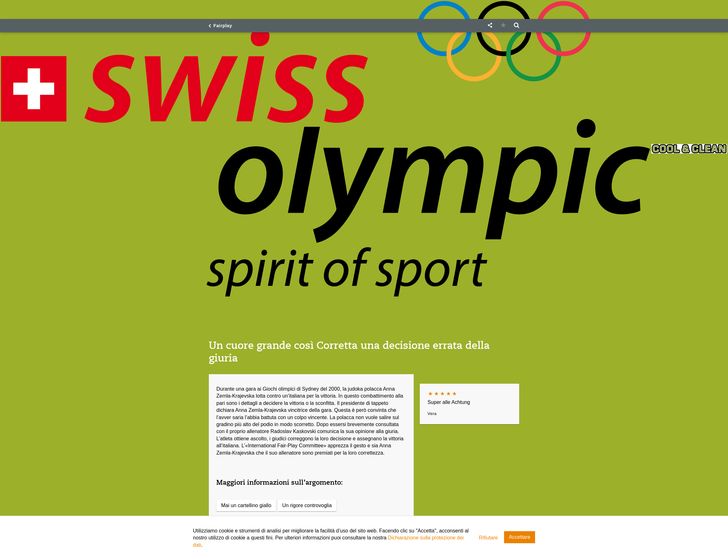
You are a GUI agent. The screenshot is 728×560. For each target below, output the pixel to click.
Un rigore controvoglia (307, 505)
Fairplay (223, 26)
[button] (490, 25)
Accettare (520, 537)
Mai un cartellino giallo (246, 505)
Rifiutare (489, 538)
